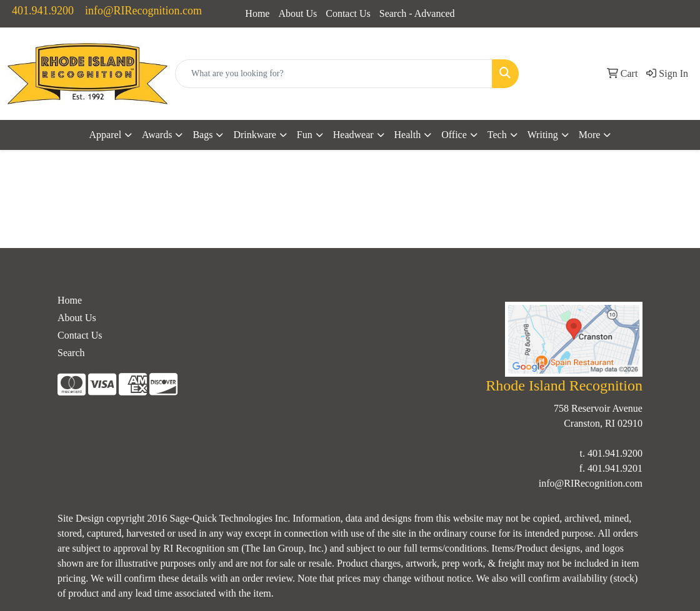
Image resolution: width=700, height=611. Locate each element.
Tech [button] (497, 135)
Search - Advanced (417, 13)
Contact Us (348, 13)
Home (257, 13)
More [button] (590, 135)
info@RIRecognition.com (143, 11)
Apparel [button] (106, 135)
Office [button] (454, 135)
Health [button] (408, 135)
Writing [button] (543, 135)
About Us (297, 13)
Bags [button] (202, 135)
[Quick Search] (334, 74)
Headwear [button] (353, 135)
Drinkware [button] (254, 135)
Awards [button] (157, 135)
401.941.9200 (43, 11)
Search (71, 353)
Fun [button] (305, 135)
